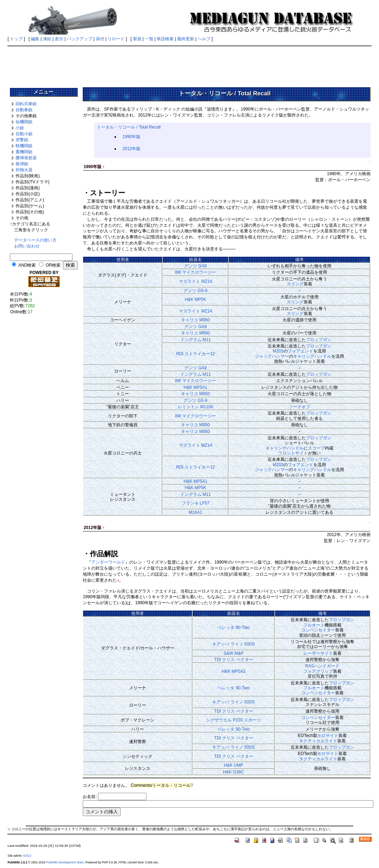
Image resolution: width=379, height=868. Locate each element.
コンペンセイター (318, 630)
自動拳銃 (24, 110)
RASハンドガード (322, 666)
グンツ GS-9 (195, 291)
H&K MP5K (196, 299)
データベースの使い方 (35, 240)
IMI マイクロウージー (196, 272)
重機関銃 (24, 152)
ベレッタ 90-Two (234, 628)
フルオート (314, 625)
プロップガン (319, 340)
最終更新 (186, 39)
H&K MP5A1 (195, 387)
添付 (100, 39)
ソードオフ (299, 407)
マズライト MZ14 (196, 281)
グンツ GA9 (195, 266)
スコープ (316, 448)
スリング (295, 284)
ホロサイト (328, 736)
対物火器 (24, 170)
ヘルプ (204, 39)
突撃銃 (22, 140)
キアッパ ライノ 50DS (234, 644)
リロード (116, 39)
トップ (16, 39)
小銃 (20, 128)
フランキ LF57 (196, 503)
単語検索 (165, 39)
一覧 (149, 39)
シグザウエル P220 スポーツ (234, 720)
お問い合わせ (27, 246)
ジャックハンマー (272, 356)
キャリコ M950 (195, 320)
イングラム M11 (196, 340)
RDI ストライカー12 (195, 354)
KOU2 (27, 856)
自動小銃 (24, 134)
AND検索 (27, 265)
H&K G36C (234, 772)
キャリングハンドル (312, 356)
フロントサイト (293, 453)
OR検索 (53, 265)
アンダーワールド (108, 562)
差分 (59, 39)
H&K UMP (234, 765)
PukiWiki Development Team (65, 862)
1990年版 (131, 137)
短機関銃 (24, 122)
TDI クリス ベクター (234, 660)
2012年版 (131, 149)
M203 (278, 351)
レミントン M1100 (196, 407)
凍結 (47, 39)
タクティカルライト (318, 741)
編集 (35, 39)
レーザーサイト (318, 653)
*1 (118, 581)
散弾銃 (22, 164)
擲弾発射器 (26, 158)
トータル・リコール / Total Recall (129, 127)
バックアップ (80, 39)
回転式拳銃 (26, 104)
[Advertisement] (189, 64)
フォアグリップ (318, 671)
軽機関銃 (24, 146)
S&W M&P (234, 653)
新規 (137, 39)
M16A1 (196, 512)
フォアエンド (301, 351)
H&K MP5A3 (234, 671)
